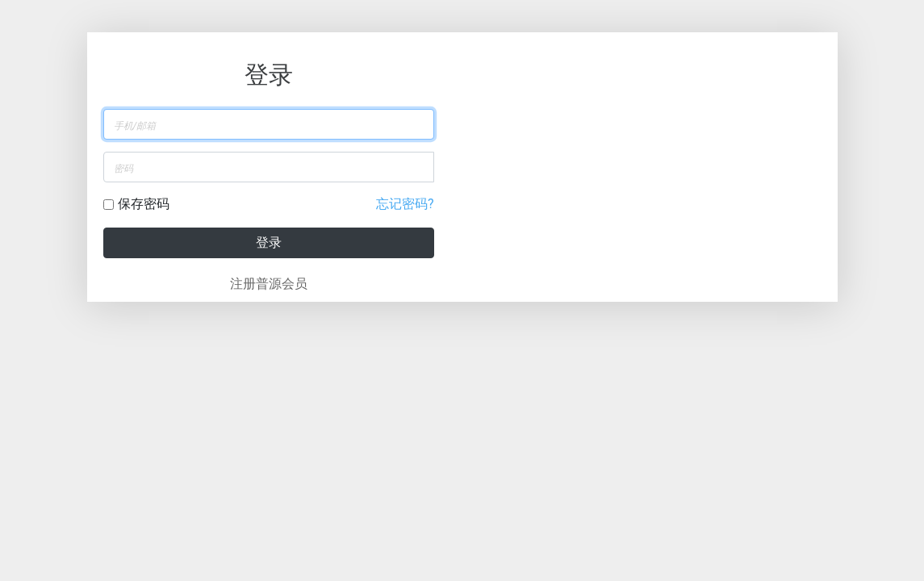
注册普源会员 (269, 284)
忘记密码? (405, 204)
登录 (269, 242)
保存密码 (144, 204)
